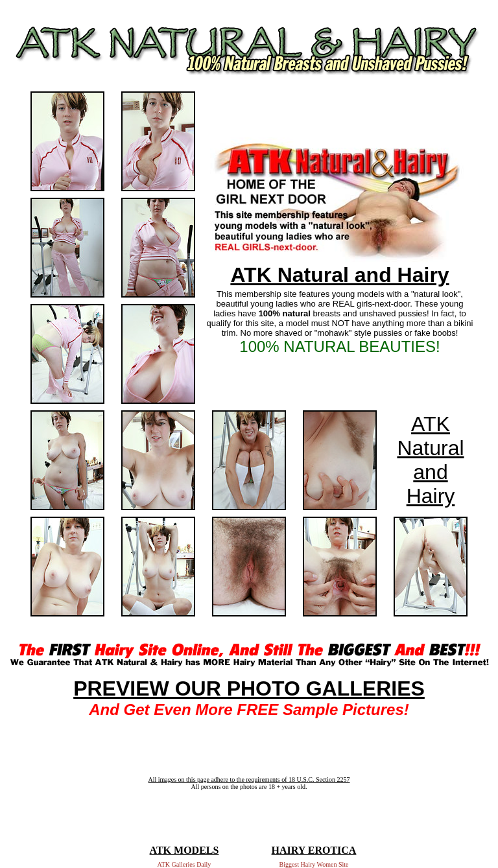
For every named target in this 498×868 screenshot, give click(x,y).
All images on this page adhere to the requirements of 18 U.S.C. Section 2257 (249, 780)
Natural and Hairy (430, 472)
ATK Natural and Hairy (339, 275)
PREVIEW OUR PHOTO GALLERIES (249, 688)
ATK (431, 424)
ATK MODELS (184, 850)
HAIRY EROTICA (314, 850)
